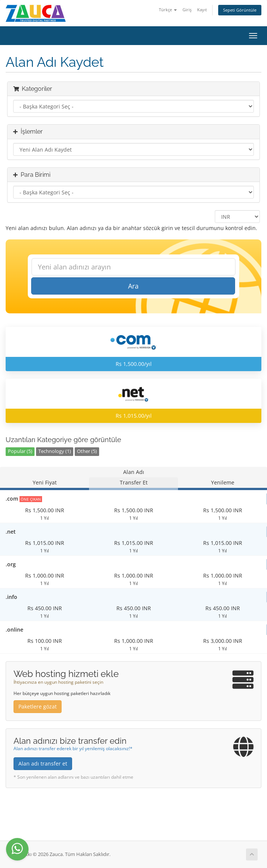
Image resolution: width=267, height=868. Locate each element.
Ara (133, 286)
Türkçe (168, 10)
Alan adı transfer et (43, 763)
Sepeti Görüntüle (240, 10)
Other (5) (87, 451)
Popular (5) (20, 451)
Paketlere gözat (38, 706)
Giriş (187, 10)
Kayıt (202, 10)
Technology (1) (55, 451)
